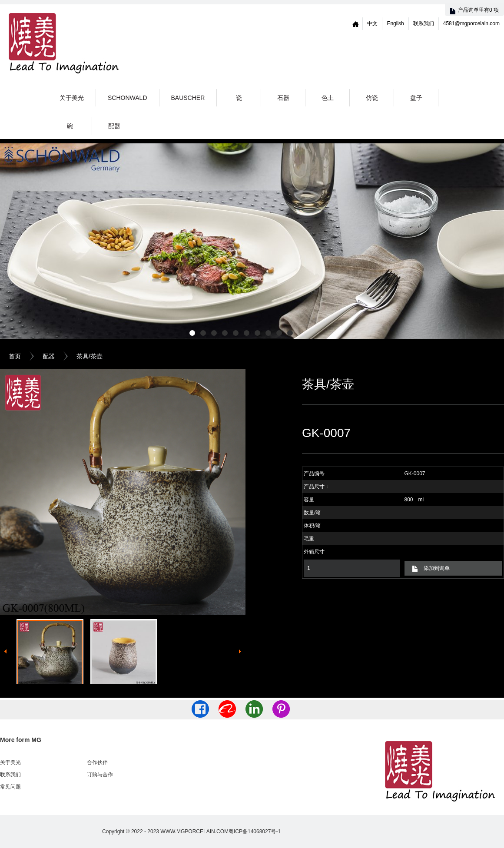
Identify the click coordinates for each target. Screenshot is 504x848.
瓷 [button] (239, 98)
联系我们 (424, 23)
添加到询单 (437, 568)
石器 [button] (283, 98)
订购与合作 (100, 775)
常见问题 (10, 787)
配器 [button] (114, 126)
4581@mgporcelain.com (471, 23)
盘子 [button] (416, 98)
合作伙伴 (97, 762)
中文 (372, 23)
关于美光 (72, 98)
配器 (49, 356)
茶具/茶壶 (90, 356)
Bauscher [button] (188, 98)
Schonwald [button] (128, 98)
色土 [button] (328, 98)
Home (356, 24)
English (395, 23)
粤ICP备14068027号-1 (255, 831)
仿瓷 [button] (372, 98)
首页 (15, 356)
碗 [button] (70, 126)
